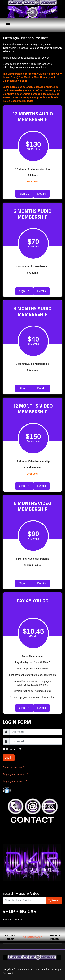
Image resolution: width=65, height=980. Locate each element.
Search (54, 900)
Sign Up (24, 194)
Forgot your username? (15, 774)
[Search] (24, 901)
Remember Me (14, 749)
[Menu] (8, 23)
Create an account (14, 767)
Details (42, 194)
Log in (9, 758)
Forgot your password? (15, 781)
